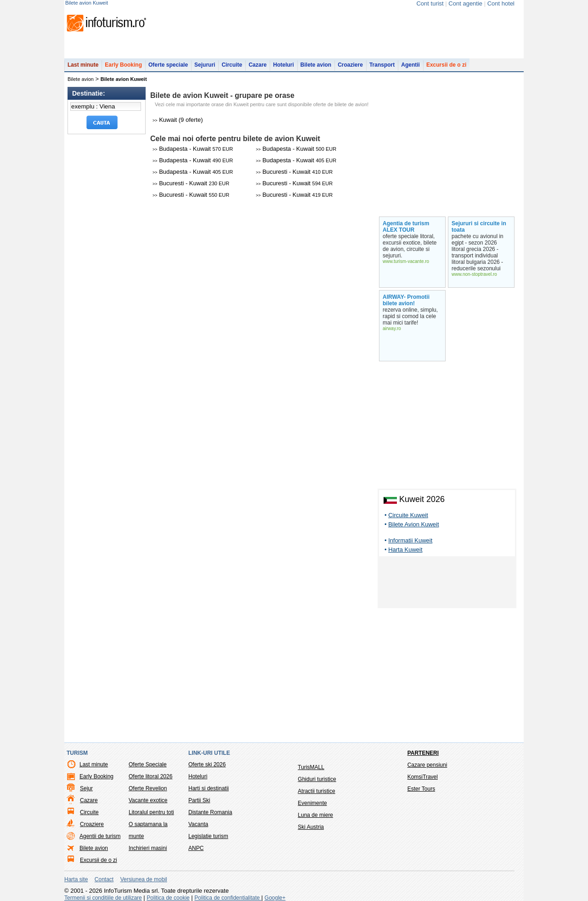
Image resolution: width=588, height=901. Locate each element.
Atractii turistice (316, 791)
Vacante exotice (148, 800)
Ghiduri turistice (317, 779)
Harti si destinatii (209, 788)
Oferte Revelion (148, 788)
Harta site (76, 879)
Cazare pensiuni (427, 765)
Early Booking (123, 65)
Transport (382, 65)
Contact (104, 879)
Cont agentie (465, 3)
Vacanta (198, 824)
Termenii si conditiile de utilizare (103, 898)
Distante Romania (210, 812)
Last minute (83, 65)
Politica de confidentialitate (228, 898)
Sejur (86, 788)
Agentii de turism (100, 836)
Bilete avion (316, 65)
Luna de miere (315, 815)
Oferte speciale (168, 65)
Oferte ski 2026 (207, 764)
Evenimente (312, 803)
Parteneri (423, 753)
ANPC (196, 848)
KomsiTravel (423, 777)
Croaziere (350, 65)
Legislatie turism (208, 836)
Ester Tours (421, 789)
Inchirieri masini (148, 848)
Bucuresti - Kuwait (294, 172)
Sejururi (205, 65)
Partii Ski (199, 800)
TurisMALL (311, 767)
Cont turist (430, 3)
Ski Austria (311, 827)
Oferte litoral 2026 (150, 776)
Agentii (410, 65)
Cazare (257, 65)
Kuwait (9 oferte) (178, 120)
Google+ (275, 898)
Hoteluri (283, 65)
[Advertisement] (447, 584)
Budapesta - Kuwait (193, 149)
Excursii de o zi (446, 65)
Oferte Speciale (148, 764)
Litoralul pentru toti (151, 812)
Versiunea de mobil (144, 879)
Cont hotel (501, 3)
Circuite (232, 65)
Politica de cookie (168, 898)
